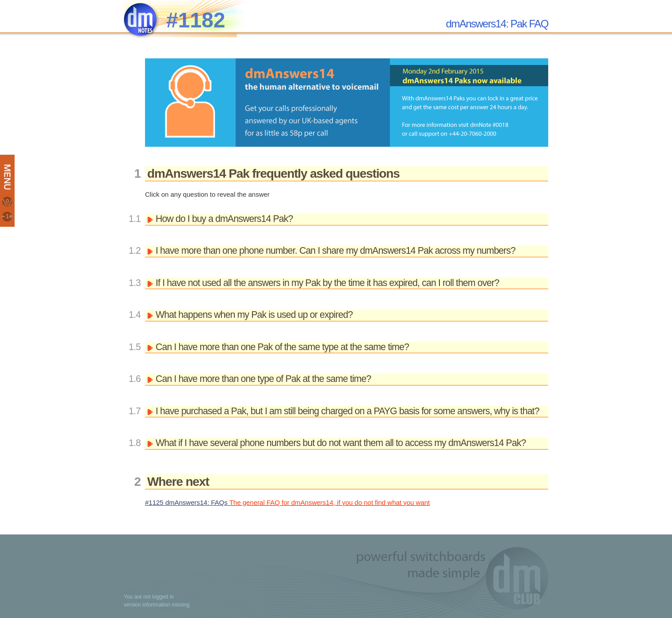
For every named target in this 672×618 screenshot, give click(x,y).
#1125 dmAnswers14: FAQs (287, 502)
